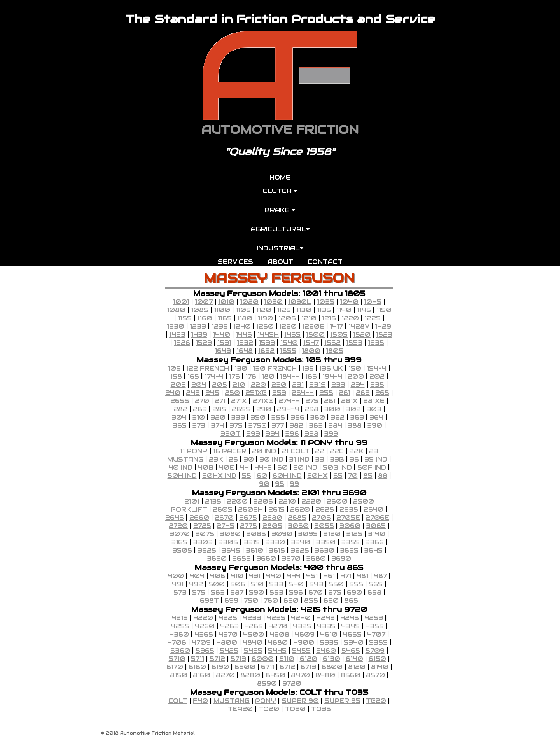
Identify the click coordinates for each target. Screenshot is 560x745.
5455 (301, 651)
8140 (380, 667)
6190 (220, 667)
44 (244, 468)
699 (231, 601)
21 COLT (296, 451)
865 (351, 601)
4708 (177, 643)
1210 (309, 318)
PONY (266, 701)
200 (356, 377)
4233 (252, 618)
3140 (377, 534)
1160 (205, 318)
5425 (229, 651)
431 (255, 576)
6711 (268, 667)
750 (251, 601)
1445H (268, 335)
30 (249, 459)
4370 (228, 634)
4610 (329, 634)
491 (178, 584)
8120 (357, 667)
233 (338, 385)
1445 (244, 335)
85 (368, 476)
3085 (256, 534)
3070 (180, 534)
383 (316, 426)
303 (374, 409)
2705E (348, 518)
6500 (245, 667)
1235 (220, 326)
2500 (337, 501)
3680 (316, 559)
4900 (304, 643)
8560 (351, 675)
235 (377, 385)
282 (180, 409)
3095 (308, 534)
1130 (304, 310)
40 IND (180, 468)
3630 (325, 550)
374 (217, 426)
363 (357, 417)
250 (232, 393)
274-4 (289, 401)
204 (199, 385)
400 (176, 576)
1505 (339, 335)
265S (180, 401)
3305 (228, 542)
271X (239, 401)
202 (377, 377)
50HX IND (219, 476)
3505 (182, 550)
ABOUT (280, 262)
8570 (375, 675)
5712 (217, 659)
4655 (352, 634)
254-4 (303, 393)
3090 (282, 534)
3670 (291, 559)
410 (237, 576)
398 (311, 434)
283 (200, 409)
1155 (185, 318)
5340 (354, 643)
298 (311, 409)
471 (346, 576)
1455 (292, 335)
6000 (263, 659)
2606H (250, 510)
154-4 (377, 368)
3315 (252, 542)
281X (349, 401)
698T (209, 601)
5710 (177, 659)
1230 (176, 326)
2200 (237, 501)
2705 (321, 518)
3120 (332, 534)
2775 (248, 526)
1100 (222, 310)
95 (280, 484)
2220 (311, 501)
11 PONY (194, 451)
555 (356, 584)
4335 (326, 626)
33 (320, 459)
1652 (266, 351)
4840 (253, 643)
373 (199, 426)
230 (279, 385)
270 (202, 401)
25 (233, 459)
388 (355, 426)
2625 (325, 510)
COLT (178, 701)
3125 (354, 534)
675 (335, 592)
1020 (249, 302)
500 (217, 584)
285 (219, 409)
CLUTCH (280, 191)
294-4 (288, 409)
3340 (300, 542)
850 (291, 601)
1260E (313, 326)
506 (238, 584)
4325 (302, 626)
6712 (287, 667)
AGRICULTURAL (280, 229)
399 (331, 434)
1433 (177, 335)
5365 (205, 651)
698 (374, 592)
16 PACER (230, 451)
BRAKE (280, 210)
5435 (253, 651)
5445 (277, 651)
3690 (341, 559)
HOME (280, 178)
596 (296, 592)
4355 (374, 626)
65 (338, 476)
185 (311, 377)
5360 (180, 651)
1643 (223, 351)
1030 (273, 302)
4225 (228, 618)
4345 (350, 626)
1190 (265, 318)
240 (173, 393)
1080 (176, 310)
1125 (284, 310)
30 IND (271, 459)
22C (337, 451)
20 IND (264, 451)
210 (239, 385)
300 (332, 409)
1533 (267, 343)
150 (355, 368)
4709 (201, 643)
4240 (301, 618)
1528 (182, 343)
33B (337, 459)
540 (296, 584)
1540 (289, 343)
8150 (179, 675)
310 (199, 417)
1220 (350, 318)
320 (218, 417)
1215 (329, 318)
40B (206, 468)
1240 (242, 326)
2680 (272, 518)
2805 (272, 526)
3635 (349, 550)
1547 (311, 343)
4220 (203, 618)
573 (180, 592)
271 (220, 401)
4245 (350, 618)
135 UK (331, 368)
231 (298, 385)
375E (257, 426)
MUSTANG (232, 701)
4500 (254, 634)
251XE (256, 393)
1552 (332, 343)
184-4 (290, 377)
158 (176, 377)
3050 (298, 526)
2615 (276, 510)
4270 (278, 626)
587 (237, 592)
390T (231, 434)
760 (271, 601)
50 (283, 468)
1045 (373, 302)
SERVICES (235, 262)
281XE (374, 401)
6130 (332, 659)
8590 (267, 683)
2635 (349, 510)
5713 (238, 659)
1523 (384, 335)
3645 (373, 550)
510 (257, 584)
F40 (200, 701)
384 (335, 426)
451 (312, 576)
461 (329, 576)
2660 (199, 518)
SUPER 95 (342, 701)
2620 (300, 510)
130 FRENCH (275, 368)
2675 (248, 518)
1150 (384, 310)
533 (276, 584)
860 (331, 601)
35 (354, 459)
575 (199, 592)
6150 (377, 659)
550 (336, 584)
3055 (324, 526)
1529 (204, 343)
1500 (315, 335)
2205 (263, 501)
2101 (192, 501)
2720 (178, 526)
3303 (203, 542)
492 (196, 584)
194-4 (332, 377)
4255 (180, 626)
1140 (344, 310)
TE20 (376, 701)
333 (238, 417)
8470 (300, 675)
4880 (278, 643)
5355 (378, 643)
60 (262, 476)
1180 (245, 318)
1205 (287, 318)
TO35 (321, 709)
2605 (223, 510)
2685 (297, 518)
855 (311, 601)
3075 (205, 534)
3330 (275, 542)
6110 (287, 659)
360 (318, 417)
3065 (376, 526)
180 (268, 377)
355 (278, 417)
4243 (325, 618)
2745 (226, 526)
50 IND (305, 468)
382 (296, 426)
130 (241, 368)
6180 (197, 667)
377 (278, 426)
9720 (292, 683)
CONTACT (325, 262)
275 (312, 401)
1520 (362, 335)
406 (218, 576)
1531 (224, 343)
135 (308, 368)
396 (292, 434)
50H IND (182, 476)
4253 (374, 618)
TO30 (295, 709)
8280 (250, 675)
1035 (326, 302)
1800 (311, 351)
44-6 (263, 468)
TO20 (269, 709)
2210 (287, 501)
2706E (377, 518)
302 (353, 409)
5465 (351, 651)
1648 (245, 351)
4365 (204, 634)
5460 (326, 651)
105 (174, 368)
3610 (255, 550)
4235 (276, 618)
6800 (332, 667)
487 (380, 576)
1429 (383, 326)
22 (320, 451)
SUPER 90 (300, 701)
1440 (221, 335)
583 (218, 592)
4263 (229, 626)
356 (297, 417)
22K (356, 451)
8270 (225, 675)
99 (294, 484)
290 (264, 409)
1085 (200, 310)
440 (274, 576)
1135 (324, 310)
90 (264, 484)
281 (330, 401)
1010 (226, 302)
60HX (318, 476)
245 (212, 393)
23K (216, 459)
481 (362, 576)
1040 (349, 302)
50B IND (337, 468)
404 (197, 576)
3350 (326, 542)
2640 (374, 510)
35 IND (376, 459)
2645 (175, 518)
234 (358, 385)
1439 (199, 335)
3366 (374, 542)
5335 (329, 643)
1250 (265, 326)
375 (236, 426)
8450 (276, 675)
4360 (179, 634)
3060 (350, 526)
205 (220, 385)
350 (258, 417)
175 (234, 377)
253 (279, 393)
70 (353, 476)
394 (273, 434)
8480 (325, 675)
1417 (336, 326)
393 (253, 434)
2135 (213, 501)
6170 (175, 667)
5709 (375, 651)
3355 (350, 542)
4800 (227, 643)
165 (193, 377)
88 (383, 476)
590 (256, 592)
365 (180, 426)
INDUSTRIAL (280, 248)
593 (276, 592)
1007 (204, 302)
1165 (225, 318)
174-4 (214, 377)
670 (316, 592)
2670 (224, 518)
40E (227, 468)
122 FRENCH (208, 368)
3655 (241, 559)
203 (178, 385)
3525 (207, 550)
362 (338, 417)
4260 (205, 626)
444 (294, 576)
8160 (202, 675)
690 (354, 592)
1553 (354, 343)
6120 (309, 659)
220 (258, 385)
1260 (288, 326)
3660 (266, 559)
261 (345, 393)
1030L (300, 302)
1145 (364, 310)
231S (318, 385)
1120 (264, 310)
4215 (180, 618)
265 (382, 393)
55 (247, 476)
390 (375, 426)
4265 (254, 626)
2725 (202, 526)
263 (363, 393)
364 (376, 417)
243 (193, 393)
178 (251, 377)
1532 (245, 343)
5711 (198, 659)
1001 (181, 302)
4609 (305, 634)
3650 (217, 559)
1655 (288, 351)
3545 (231, 550)
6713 (308, 667)
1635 (376, 343)
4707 (376, 634)
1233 (198, 326)
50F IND (372, 468)
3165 (179, 542)
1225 (373, 318)
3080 (230, 534)
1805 (335, 351)
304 (179, 417)
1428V (359, 326)
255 (326, 393)
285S (241, 409)
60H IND (287, 476)
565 (376, 584)
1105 (243, 310)
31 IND (299, 459)
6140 (354, 659)
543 (316, 584)
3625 (300, 550)
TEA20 (240, 709)
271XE (263, 401)
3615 (277, 550)
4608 (279, 634)
